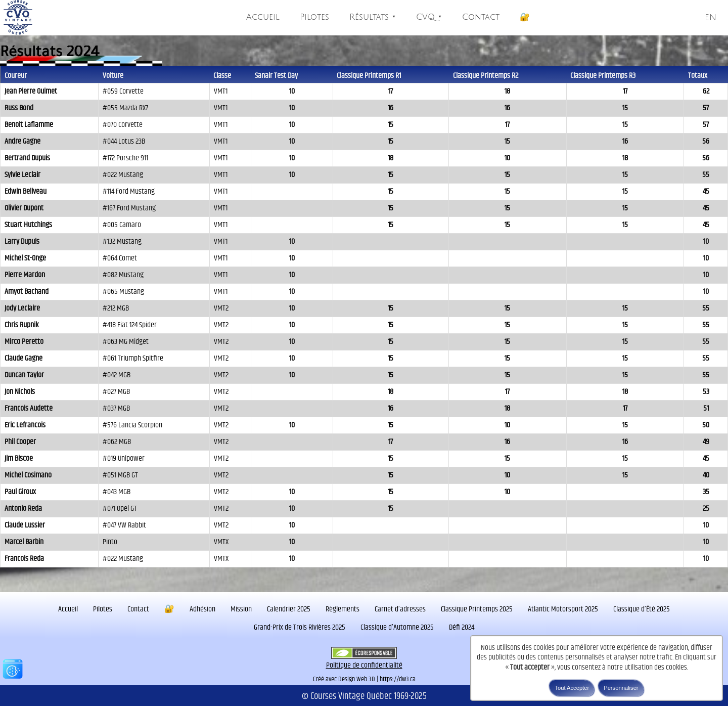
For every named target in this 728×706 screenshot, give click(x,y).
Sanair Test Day (276, 76)
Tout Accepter (572, 688)
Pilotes (314, 17)
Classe (222, 76)
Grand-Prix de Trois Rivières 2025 (300, 627)
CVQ (429, 17)
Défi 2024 (462, 627)
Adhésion (202, 609)
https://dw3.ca (398, 679)
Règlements (343, 609)
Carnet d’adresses (400, 609)
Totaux (698, 76)
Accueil (263, 17)
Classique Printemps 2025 (477, 609)
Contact (481, 17)
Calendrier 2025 (289, 609)
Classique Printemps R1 (369, 76)
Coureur (16, 76)
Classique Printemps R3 (603, 76)
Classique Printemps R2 (486, 76)
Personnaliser (621, 688)
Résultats (373, 17)
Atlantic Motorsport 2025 (563, 609)
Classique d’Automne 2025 (397, 627)
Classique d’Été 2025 (642, 609)
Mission (241, 609)
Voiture (113, 76)
